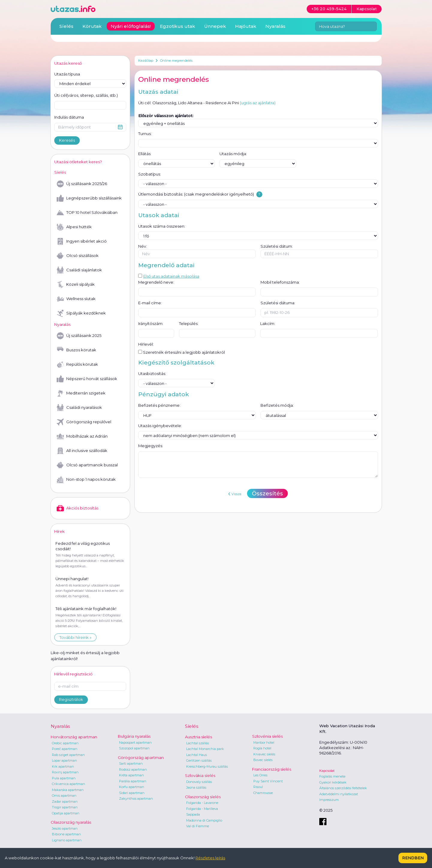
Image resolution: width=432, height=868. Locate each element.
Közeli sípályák (76, 285)
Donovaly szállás (199, 782)
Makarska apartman (68, 790)
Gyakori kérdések (333, 782)
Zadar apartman (65, 802)
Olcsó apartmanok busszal (87, 465)
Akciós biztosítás (77, 508)
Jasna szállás (196, 787)
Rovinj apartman (65, 772)
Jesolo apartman (65, 828)
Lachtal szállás (198, 743)
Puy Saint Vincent (268, 781)
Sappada (193, 814)
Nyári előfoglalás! (131, 26)
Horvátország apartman (74, 737)
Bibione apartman (66, 834)
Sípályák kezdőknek (81, 313)
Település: (189, 323)
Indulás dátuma (69, 117)
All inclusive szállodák (82, 451)
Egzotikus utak (177, 26)
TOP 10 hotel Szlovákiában (87, 213)
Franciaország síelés (272, 769)
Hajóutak (246, 26)
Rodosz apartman (133, 769)
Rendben (413, 858)
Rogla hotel (262, 748)
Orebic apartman (65, 743)
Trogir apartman (65, 807)
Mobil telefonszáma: (280, 282)
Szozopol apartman (134, 748)
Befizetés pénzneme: (159, 405)
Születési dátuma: (278, 303)
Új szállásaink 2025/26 (82, 184)
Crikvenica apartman (69, 784)
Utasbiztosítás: (152, 373)
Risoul (258, 787)
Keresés (67, 140)
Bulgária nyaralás (134, 736)
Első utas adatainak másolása (169, 276)
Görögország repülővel (84, 422)
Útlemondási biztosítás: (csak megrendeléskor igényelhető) (196, 194)
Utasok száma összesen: (162, 226)
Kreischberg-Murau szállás (207, 766)
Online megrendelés (176, 61)
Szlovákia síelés (200, 775)
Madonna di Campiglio (204, 820)
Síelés (66, 26)
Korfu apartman (132, 787)
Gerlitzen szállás (199, 760)
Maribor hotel (264, 743)
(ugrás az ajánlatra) (258, 103)
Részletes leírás (210, 858)
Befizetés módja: (277, 405)
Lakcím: (268, 323)
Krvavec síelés (264, 754)
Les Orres (260, 775)
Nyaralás (275, 26)
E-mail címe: (150, 303)
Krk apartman (63, 766)
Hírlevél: (146, 344)
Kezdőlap (146, 61)
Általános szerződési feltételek (343, 788)
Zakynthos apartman (136, 799)
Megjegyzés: (151, 446)
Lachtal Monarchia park (205, 749)
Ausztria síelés (198, 737)
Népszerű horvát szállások (87, 379)
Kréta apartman (131, 775)
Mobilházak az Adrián (82, 436)
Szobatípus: (150, 174)
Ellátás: (145, 154)
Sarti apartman (131, 763)
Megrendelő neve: (156, 282)
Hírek (60, 531)
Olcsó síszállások (78, 256)
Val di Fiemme (198, 826)
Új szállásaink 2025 (79, 336)
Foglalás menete (332, 776)
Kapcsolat (327, 771)
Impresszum (329, 800)
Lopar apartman (64, 760)
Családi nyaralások (79, 408)
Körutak (92, 26)
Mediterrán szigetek (81, 393)
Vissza (235, 494)
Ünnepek (215, 26)
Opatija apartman (66, 813)
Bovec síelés (263, 760)
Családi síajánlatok (79, 270)
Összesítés (267, 493)
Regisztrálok (71, 699)
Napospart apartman (135, 743)
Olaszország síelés (203, 797)
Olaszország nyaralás (71, 822)
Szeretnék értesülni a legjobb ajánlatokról (182, 352)
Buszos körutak (76, 350)
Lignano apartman (67, 840)
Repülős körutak (77, 365)
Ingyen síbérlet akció (82, 241)
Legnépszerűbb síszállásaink (89, 198)
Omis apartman (64, 796)
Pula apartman (64, 778)
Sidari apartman (132, 793)
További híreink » (75, 637)
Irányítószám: (151, 323)
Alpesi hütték (74, 227)
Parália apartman (133, 781)
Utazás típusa (67, 74)
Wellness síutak (76, 299)
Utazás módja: (233, 154)
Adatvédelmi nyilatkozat (339, 794)
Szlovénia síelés (267, 736)
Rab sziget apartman (68, 755)
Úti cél (86, 96)
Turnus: (145, 134)
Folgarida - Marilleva (202, 809)
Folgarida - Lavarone (202, 803)
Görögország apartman (141, 757)
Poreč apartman (65, 749)
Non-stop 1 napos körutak (86, 480)
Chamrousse (263, 793)
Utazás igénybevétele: (160, 426)
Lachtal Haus (197, 755)
